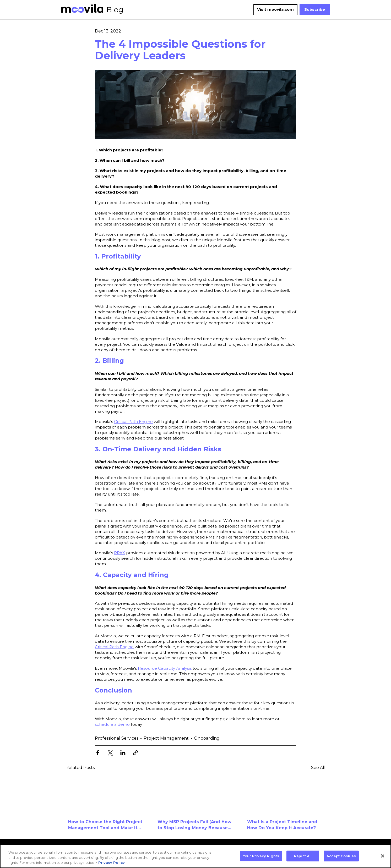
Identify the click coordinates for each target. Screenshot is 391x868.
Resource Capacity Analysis (165, 668)
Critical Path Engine (133, 422)
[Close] (383, 856)
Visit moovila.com (275, 9)
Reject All (303, 856)
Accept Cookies (341, 856)
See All (318, 768)
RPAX (120, 553)
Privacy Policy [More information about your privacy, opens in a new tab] (112, 862)
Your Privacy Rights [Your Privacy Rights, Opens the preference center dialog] (261, 856)
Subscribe (315, 9)
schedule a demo (112, 724)
